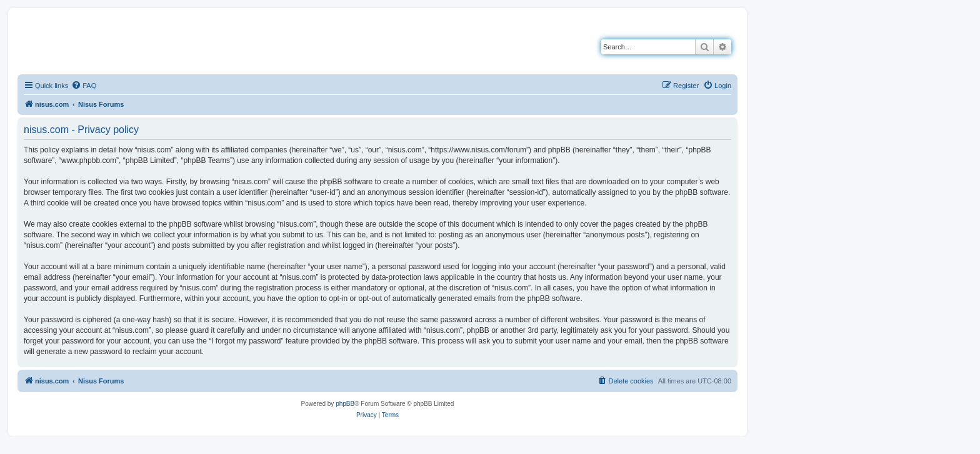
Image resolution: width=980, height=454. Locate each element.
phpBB (345, 404)
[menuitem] (84, 86)
